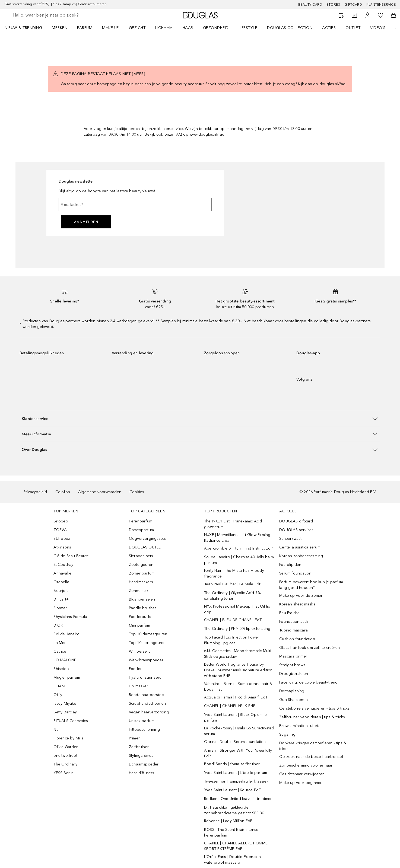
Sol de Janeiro (66, 634)
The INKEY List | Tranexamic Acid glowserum (233, 524)
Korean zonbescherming (301, 556)
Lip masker (139, 686)
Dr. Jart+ (61, 599)
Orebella (61, 582)
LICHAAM (164, 28)
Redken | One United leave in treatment (239, 799)
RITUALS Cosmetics (71, 721)
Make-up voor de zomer (301, 596)
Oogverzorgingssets (147, 539)
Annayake (62, 573)
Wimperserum (141, 651)
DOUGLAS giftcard (296, 521)
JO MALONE (65, 660)
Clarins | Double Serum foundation (235, 742)
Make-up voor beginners (301, 783)
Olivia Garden (66, 747)
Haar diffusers (142, 773)
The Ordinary (65, 764)
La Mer (60, 643)
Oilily (58, 695)
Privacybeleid (35, 492)
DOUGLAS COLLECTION (290, 28)
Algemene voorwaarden (100, 492)
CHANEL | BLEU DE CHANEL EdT (233, 620)
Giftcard (353, 5)
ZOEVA (60, 530)
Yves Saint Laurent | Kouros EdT (232, 790)
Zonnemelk (139, 591)
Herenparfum (141, 521)
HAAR (188, 28)
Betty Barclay (65, 712)
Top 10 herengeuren (147, 643)
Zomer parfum (142, 573)
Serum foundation (295, 573)
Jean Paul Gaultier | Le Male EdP (233, 584)
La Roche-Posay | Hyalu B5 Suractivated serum (239, 731)
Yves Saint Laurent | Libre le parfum (236, 773)
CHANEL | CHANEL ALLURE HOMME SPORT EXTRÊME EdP (236, 846)
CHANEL (61, 686)
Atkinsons (62, 547)
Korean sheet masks (297, 604)
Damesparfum (141, 530)
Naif (57, 730)
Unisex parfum (142, 721)
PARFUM (85, 28)
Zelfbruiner (139, 747)
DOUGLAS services (296, 530)
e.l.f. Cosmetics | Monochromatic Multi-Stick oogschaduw (238, 654)
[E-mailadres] (135, 205)
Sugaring (287, 734)
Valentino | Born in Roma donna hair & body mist (238, 687)
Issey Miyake (65, 703)
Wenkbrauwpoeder (146, 660)
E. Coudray (63, 565)
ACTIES (329, 28)
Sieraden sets (141, 556)
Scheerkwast (290, 539)
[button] (200, 418)
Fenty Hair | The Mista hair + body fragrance (234, 573)
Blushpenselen (142, 599)
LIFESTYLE (248, 28)
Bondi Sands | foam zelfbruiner (232, 764)
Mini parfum (139, 625)
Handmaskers (141, 582)
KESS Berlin (64, 773)
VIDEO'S (378, 28)
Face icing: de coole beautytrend (308, 682)
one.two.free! (65, 756)
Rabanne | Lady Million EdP (228, 821)
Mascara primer (293, 656)
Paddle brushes (143, 608)
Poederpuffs (140, 617)
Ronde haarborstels (147, 695)
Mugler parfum (67, 677)
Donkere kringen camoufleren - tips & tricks (313, 746)
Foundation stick (294, 622)
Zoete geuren (141, 565)
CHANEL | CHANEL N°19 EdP (230, 706)
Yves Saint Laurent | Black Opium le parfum (235, 717)
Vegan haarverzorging (149, 712)
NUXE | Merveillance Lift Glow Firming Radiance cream (237, 538)
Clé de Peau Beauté (71, 556)
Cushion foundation (297, 639)
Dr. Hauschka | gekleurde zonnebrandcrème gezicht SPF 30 (234, 810)
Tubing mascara (293, 630)
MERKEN (60, 28)
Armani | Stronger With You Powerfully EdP (238, 753)
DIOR (58, 625)
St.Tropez (62, 539)
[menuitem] (27, 28)
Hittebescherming (144, 730)
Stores (333, 5)
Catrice (60, 651)
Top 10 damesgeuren (148, 634)
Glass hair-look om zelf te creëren (309, 648)
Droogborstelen (294, 674)
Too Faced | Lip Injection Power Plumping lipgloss (232, 640)
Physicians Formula (70, 617)
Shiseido (61, 669)
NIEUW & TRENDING (23, 28)
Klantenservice (381, 5)
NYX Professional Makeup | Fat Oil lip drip (237, 609)
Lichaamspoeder (144, 764)
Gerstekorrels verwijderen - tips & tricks (314, 708)
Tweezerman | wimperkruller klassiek (236, 781)
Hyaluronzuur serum (147, 677)
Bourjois (61, 591)
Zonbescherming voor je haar (306, 765)
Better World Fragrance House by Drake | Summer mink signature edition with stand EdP (238, 670)
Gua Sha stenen (293, 700)
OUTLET (353, 28)
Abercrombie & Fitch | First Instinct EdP (238, 548)
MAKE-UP (111, 28)
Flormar (60, 608)
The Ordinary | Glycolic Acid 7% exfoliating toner (232, 596)
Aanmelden (86, 222)
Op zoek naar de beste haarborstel (311, 757)
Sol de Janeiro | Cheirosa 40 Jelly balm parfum (239, 560)
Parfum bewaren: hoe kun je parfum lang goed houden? (311, 585)
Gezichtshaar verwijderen (302, 774)
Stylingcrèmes (141, 756)
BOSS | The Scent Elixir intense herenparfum (231, 832)
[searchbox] (53, 15)
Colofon (63, 492)
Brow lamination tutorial (300, 726)
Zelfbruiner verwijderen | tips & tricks (312, 717)
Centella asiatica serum (300, 547)
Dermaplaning (292, 691)
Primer (134, 738)
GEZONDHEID (216, 28)
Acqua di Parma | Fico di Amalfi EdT (236, 697)
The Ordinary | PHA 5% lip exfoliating (237, 629)
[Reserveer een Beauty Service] (341, 15)
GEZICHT (137, 28)
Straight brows (292, 665)
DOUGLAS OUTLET (146, 547)
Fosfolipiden (290, 565)
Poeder (135, 669)
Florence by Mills (68, 738)
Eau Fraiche (289, 613)
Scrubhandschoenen (147, 703)
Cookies (137, 492)
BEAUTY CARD (310, 5)
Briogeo (61, 521)
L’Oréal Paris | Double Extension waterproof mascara (232, 860)
